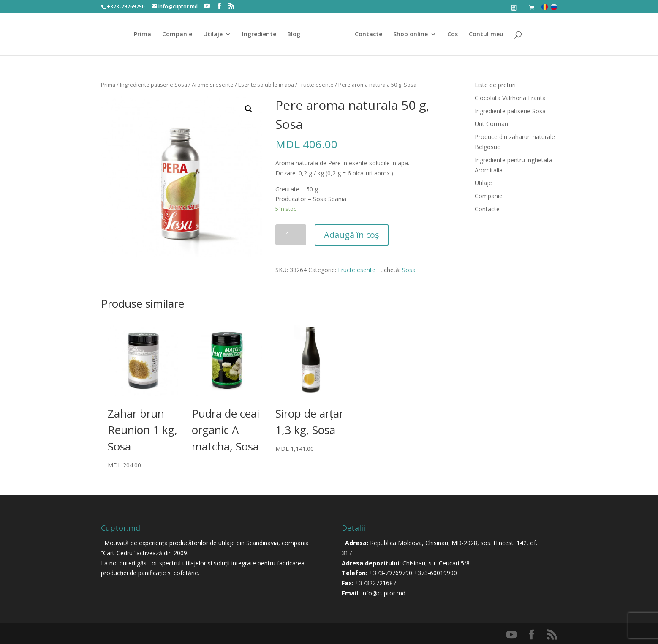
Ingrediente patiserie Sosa (154, 85)
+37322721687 (376, 583)
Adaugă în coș (352, 235)
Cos (450, 35)
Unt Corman (491, 124)
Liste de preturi (495, 85)
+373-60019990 (435, 573)
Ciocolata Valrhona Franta (510, 98)
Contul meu (483, 35)
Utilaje (216, 35)
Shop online (408, 35)
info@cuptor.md (383, 593)
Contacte (366, 35)
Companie (180, 35)
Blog (297, 35)
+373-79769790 (391, 573)
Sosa (409, 270)
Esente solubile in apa (266, 85)
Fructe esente (316, 85)
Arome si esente (213, 85)
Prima (145, 35)
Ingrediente (262, 35)
